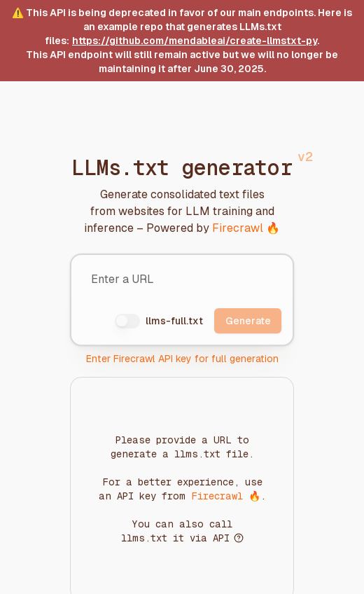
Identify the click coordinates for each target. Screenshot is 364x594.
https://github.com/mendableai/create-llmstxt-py (195, 41)
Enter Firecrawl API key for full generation (182, 359)
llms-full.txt (174, 321)
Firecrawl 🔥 (246, 228)
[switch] (127, 321)
